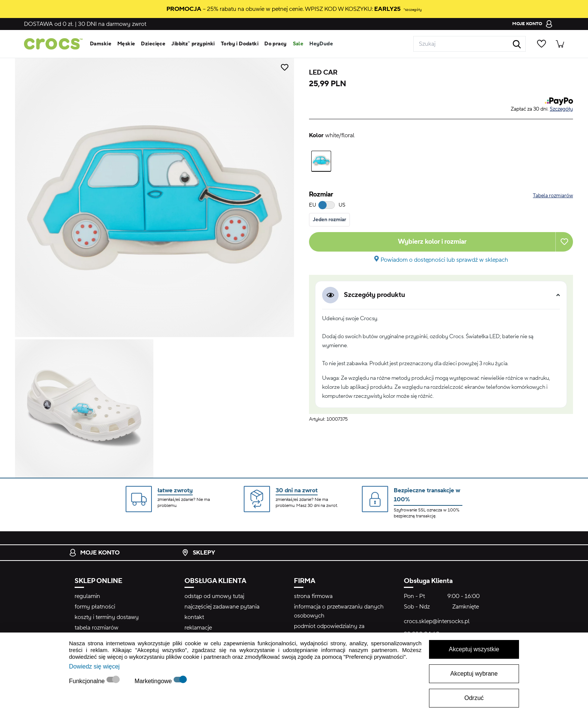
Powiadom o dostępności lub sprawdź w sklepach (444, 260)
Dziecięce (153, 44)
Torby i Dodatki (240, 44)
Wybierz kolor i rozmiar (432, 242)
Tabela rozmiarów (553, 196)
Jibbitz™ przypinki (193, 44)
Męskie (126, 44)
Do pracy (275, 44)
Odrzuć (474, 698)
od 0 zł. (49, 24)
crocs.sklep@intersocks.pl (437, 621)
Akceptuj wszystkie (474, 649)
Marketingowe (154, 681)
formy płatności (95, 607)
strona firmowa (313, 596)
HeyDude (321, 44)
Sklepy (198, 553)
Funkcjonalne (88, 681)
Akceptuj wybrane (474, 674)
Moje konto (94, 553)
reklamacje (198, 628)
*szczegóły (412, 10)
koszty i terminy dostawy (107, 617)
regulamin (87, 596)
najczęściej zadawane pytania (222, 607)
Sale (298, 44)
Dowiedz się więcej (94, 666)
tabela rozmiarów (97, 628)
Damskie (101, 44)
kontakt (194, 617)
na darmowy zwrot (112, 24)
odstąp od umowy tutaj (214, 596)
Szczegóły (561, 109)
